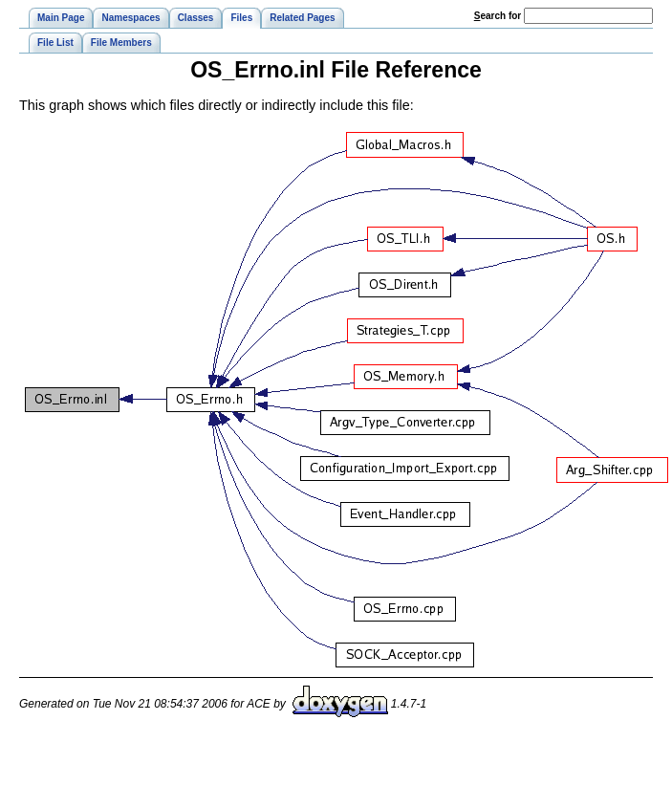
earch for (498, 16)
